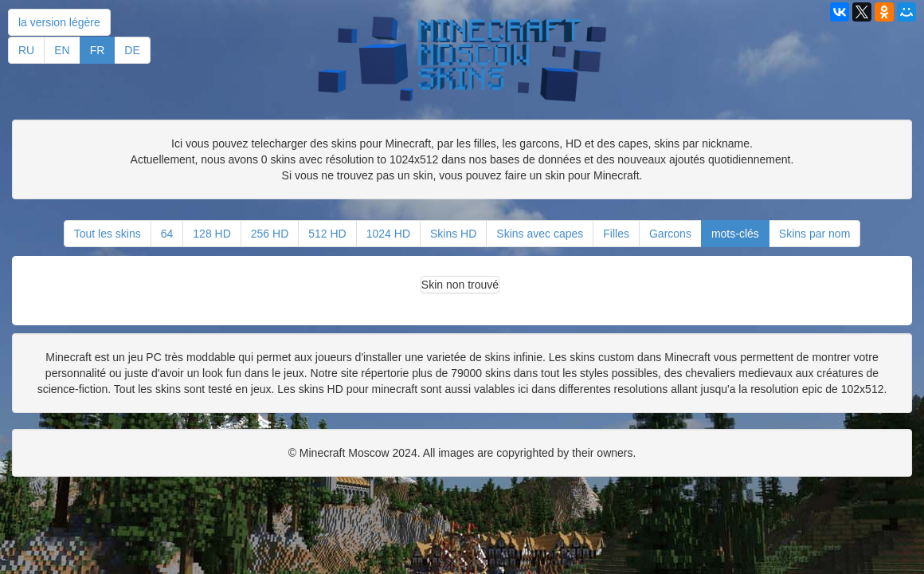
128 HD (211, 234)
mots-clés (735, 234)
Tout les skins (108, 234)
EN (62, 50)
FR (98, 50)
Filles (616, 234)
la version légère (59, 22)
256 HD (270, 234)
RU (26, 50)
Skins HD (453, 234)
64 (167, 234)
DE (132, 50)
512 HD (327, 234)
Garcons (670, 234)
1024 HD (388, 234)
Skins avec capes (540, 234)
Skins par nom (814, 234)
